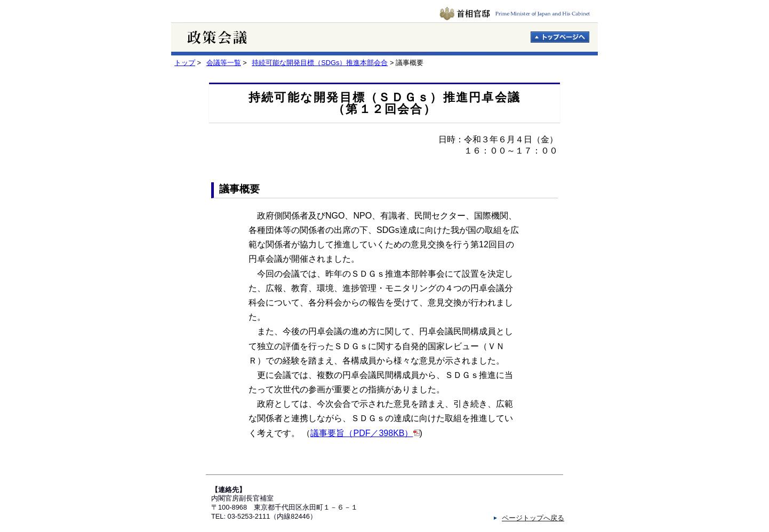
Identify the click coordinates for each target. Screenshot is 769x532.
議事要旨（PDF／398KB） (362, 433)
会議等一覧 (224, 63)
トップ (185, 63)
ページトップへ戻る (533, 518)
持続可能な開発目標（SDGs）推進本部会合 (320, 63)
